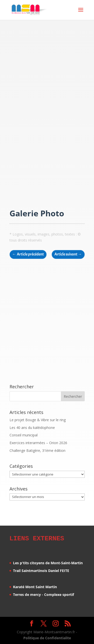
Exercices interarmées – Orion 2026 (38, 443)
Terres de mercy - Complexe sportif (43, 594)
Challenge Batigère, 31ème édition (37, 450)
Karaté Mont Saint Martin (35, 586)
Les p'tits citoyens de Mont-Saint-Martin (48, 562)
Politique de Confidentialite (47, 637)
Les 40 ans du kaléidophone (32, 428)
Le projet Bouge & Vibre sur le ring (38, 420)
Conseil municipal (24, 435)
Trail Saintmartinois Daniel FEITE (41, 570)
